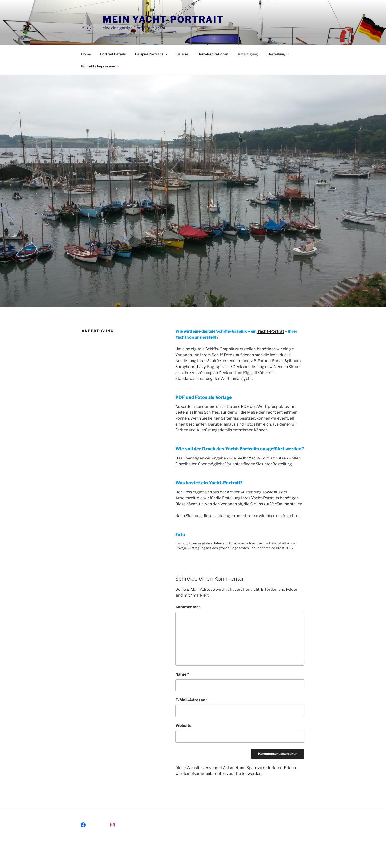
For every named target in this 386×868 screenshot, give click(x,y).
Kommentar (188, 607)
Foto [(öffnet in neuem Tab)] (185, 543)
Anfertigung (248, 54)
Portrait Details (113, 54)
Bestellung (279, 54)
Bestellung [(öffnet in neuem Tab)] (282, 464)
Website (183, 726)
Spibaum (293, 361)
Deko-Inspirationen (213, 54)
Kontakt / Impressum (101, 66)
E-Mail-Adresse (192, 700)
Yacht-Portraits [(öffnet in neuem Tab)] (265, 498)
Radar (277, 361)
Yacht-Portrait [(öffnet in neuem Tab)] (262, 458)
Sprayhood (185, 367)
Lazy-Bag (206, 367)
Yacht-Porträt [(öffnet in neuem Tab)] (271, 331)
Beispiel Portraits (152, 54)
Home (86, 54)
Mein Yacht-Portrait (163, 19)
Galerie (182, 54)
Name (182, 674)
